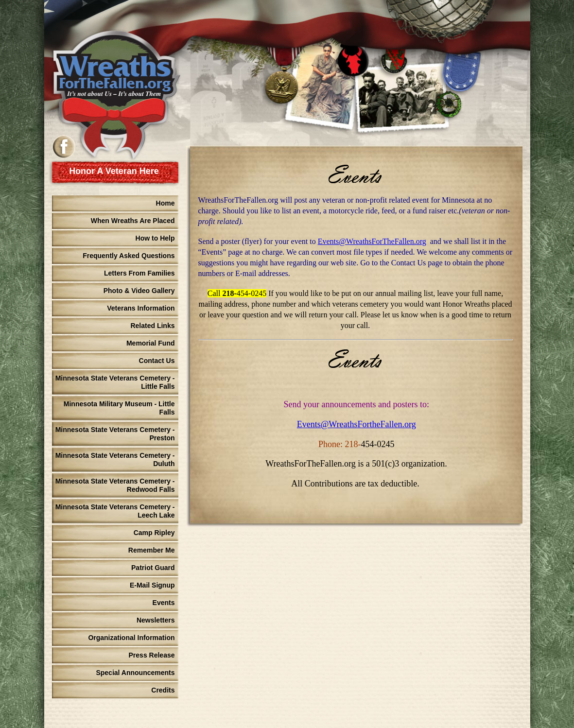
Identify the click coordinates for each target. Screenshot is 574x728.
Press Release (152, 655)
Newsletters (156, 620)
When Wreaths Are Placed (133, 221)
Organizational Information (131, 638)
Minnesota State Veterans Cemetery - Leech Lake (115, 511)
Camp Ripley (154, 533)
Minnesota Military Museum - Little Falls (119, 408)
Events (164, 603)
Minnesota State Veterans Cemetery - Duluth (115, 459)
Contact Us (157, 361)
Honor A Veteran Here (114, 171)
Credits (163, 690)
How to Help (155, 238)
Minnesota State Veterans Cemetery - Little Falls (115, 382)
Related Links (152, 326)
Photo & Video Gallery (139, 291)
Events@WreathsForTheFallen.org (372, 241)
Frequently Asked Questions (129, 256)
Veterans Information (141, 308)
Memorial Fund (151, 343)
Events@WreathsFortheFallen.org (357, 424)
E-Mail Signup (152, 585)
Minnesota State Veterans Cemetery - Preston (115, 434)
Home (165, 203)
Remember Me (152, 550)
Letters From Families (139, 273)
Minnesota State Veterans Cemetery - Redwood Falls (115, 485)
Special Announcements (135, 673)
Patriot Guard (153, 568)
